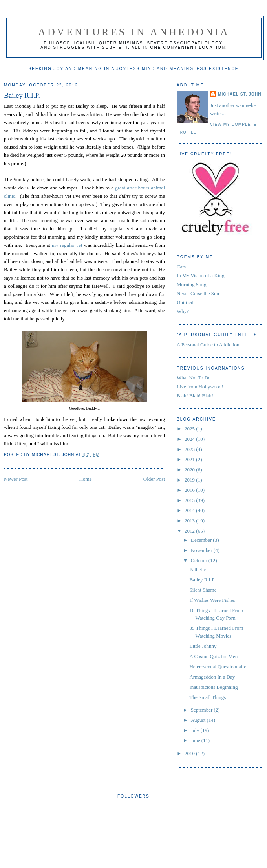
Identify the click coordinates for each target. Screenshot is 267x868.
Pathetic (198, 569)
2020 (190, 470)
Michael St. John (240, 94)
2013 (190, 521)
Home (86, 479)
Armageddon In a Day (212, 677)
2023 (190, 449)
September (202, 710)
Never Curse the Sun (198, 293)
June (196, 740)
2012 (190, 531)
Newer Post (16, 479)
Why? (183, 311)
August (199, 720)
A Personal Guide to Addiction (208, 345)
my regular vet (67, 245)
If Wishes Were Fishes (212, 600)
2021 (190, 459)
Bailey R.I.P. (22, 96)
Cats (181, 267)
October (200, 560)
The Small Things (208, 697)
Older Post (154, 479)
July (196, 730)
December (202, 540)
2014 (190, 510)
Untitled (185, 303)
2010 (190, 753)
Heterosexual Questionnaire (218, 667)
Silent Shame (203, 590)
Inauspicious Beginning (213, 687)
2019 (190, 480)
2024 (190, 439)
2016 (190, 490)
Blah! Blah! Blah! (195, 396)
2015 (190, 500)
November (202, 550)
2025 (190, 429)
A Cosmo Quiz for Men (213, 656)
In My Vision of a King (200, 275)
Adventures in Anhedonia (134, 32)
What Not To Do (194, 378)
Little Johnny (203, 646)
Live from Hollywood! (200, 387)
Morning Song (191, 284)
